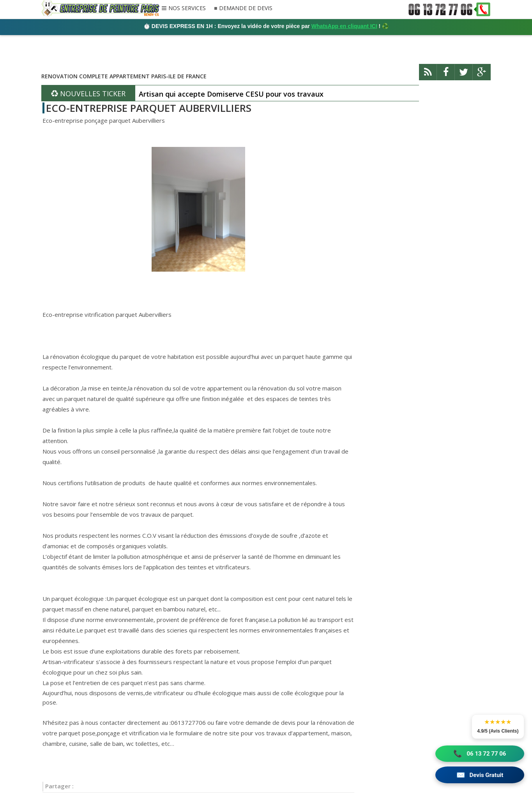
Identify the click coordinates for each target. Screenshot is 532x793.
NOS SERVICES (187, 9)
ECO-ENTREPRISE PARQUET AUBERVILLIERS (149, 108)
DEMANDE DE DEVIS (245, 8)
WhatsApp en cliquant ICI (344, 26)
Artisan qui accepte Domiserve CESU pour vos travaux (231, 94)
